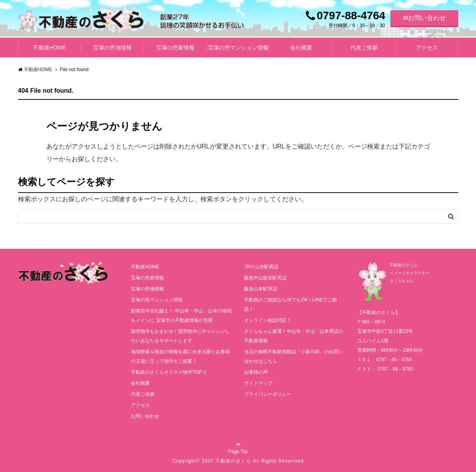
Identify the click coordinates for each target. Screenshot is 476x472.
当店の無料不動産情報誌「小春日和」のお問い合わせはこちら (294, 356)
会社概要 (301, 48)
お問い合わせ (145, 416)
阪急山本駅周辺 (261, 289)
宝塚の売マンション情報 (238, 48)
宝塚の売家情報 (175, 48)
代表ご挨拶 (364, 48)
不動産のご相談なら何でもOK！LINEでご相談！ (290, 305)
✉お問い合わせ (424, 18)
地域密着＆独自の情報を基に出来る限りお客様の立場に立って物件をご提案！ (180, 356)
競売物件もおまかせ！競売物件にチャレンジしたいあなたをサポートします (180, 336)
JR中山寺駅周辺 (261, 267)
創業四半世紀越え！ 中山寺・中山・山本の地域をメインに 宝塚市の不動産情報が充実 (181, 316)
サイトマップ (258, 383)
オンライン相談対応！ (268, 320)
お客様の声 (256, 372)
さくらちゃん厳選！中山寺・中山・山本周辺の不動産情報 (294, 336)
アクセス (427, 48)
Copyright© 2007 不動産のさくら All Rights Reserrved (238, 461)
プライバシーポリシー (268, 394)
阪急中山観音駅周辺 (265, 278)
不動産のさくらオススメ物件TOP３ (169, 372)
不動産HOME (50, 48)
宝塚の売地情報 (112, 48)
